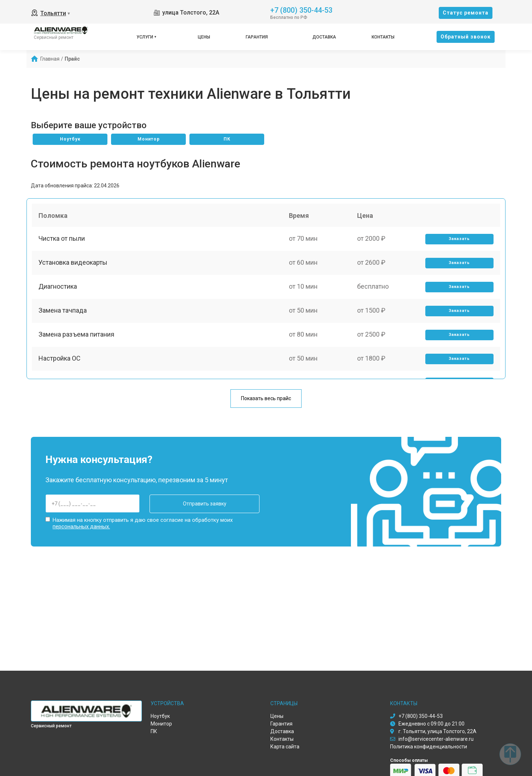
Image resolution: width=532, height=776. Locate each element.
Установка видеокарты (74, 266)
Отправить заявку (197, 504)
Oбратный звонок (466, 37)
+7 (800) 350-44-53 (301, 10)
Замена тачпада (63, 316)
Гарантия (257, 37)
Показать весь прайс (266, 399)
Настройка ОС (60, 367)
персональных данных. (81, 526)
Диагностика (58, 291)
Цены (204, 37)
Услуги (145, 37)
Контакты (383, 37)
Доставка (324, 37)
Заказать (459, 241)
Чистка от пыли (62, 241)
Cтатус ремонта (466, 13)
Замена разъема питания (77, 342)
